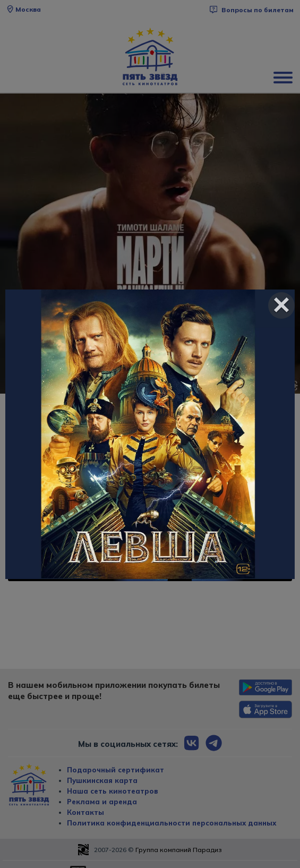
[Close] (281, 305)
